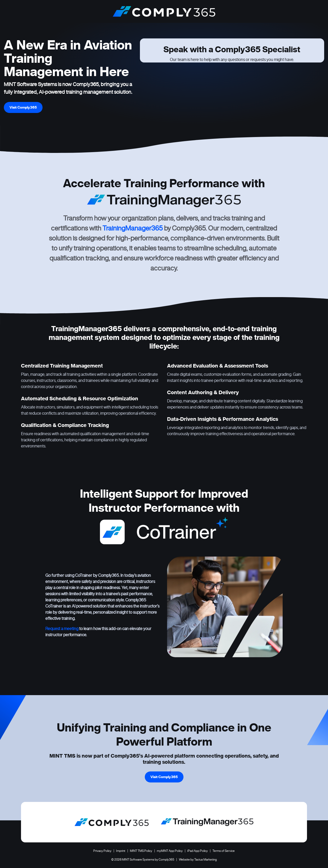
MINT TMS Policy (141, 851)
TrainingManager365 (133, 228)
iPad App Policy (198, 851)
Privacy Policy (102, 851)
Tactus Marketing (206, 859)
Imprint (121, 851)
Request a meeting (62, 629)
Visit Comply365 (23, 107)
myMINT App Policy (170, 851)
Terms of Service (224, 851)
